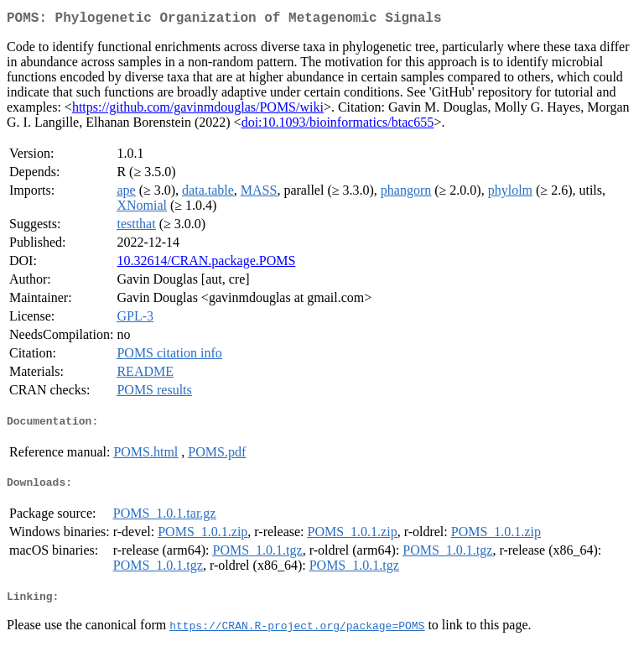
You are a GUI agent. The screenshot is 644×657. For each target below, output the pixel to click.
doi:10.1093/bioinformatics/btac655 (338, 125)
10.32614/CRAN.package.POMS (206, 264)
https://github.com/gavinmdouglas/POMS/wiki (198, 110)
